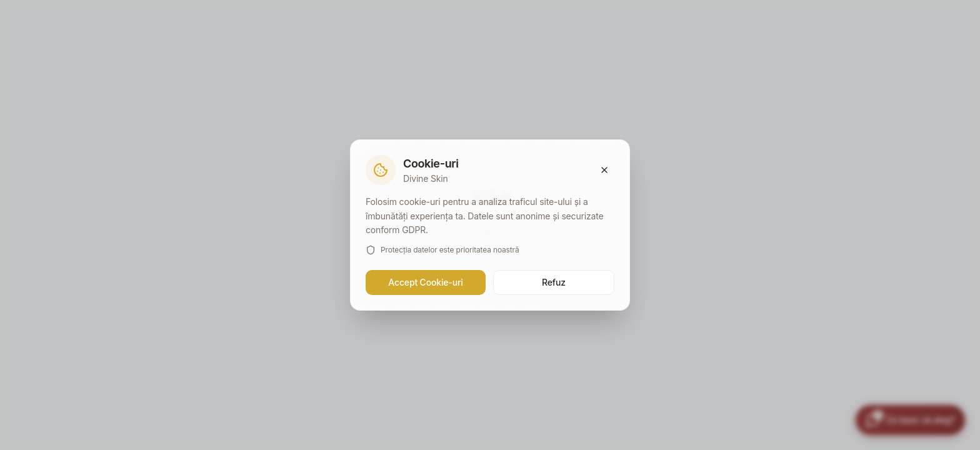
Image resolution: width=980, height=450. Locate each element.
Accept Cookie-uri (425, 282)
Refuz (554, 282)
